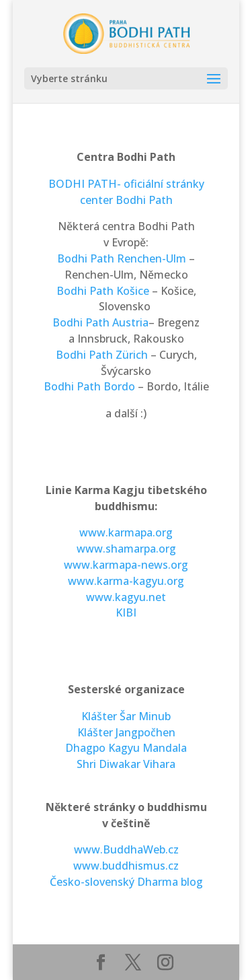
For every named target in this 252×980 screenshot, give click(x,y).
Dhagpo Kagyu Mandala (126, 748)
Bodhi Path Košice (103, 291)
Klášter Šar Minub (126, 716)
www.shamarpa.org (126, 549)
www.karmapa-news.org (126, 565)
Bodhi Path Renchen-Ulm (122, 258)
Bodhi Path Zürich (102, 355)
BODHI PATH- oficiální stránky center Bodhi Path (126, 192)
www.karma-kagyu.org (126, 581)
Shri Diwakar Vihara (126, 764)
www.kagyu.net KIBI (126, 605)
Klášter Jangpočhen (126, 732)
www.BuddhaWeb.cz (126, 849)
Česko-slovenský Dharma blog (126, 882)
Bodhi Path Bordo (91, 386)
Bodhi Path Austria (100, 322)
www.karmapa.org (126, 532)
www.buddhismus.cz (126, 866)
